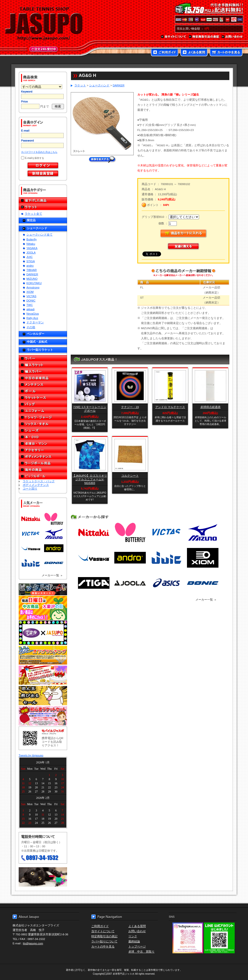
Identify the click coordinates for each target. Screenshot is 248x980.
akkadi (31, 309)
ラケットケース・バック (39, 481)
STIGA (31, 261)
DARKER (32, 274)
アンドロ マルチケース (170, 407)
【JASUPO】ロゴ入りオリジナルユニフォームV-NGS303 (90, 479)
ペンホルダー (36, 334)
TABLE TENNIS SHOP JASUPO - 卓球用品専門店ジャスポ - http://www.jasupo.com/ (44, 24)
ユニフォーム (43, 411)
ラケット (43, 207)
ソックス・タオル (43, 424)
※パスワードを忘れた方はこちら (39, 152)
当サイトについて (174, 37)
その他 (31, 327)
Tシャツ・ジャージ (43, 417)
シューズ (43, 430)
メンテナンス (43, 385)
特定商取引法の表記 (204, 37)
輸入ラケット (43, 365)
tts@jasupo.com (33, 943)
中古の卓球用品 (43, 378)
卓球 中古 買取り (141, 951)
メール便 (43, 877)
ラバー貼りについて (104, 941)
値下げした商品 (43, 200)
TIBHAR (32, 270)
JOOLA (31, 252)
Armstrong (33, 287)
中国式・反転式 (37, 342)
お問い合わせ (232, 37)
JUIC (30, 257)
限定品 (31, 220)
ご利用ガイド (165, 53)
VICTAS (31, 296)
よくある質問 (194, 53)
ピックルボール (43, 476)
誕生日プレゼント (43, 675)
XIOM (30, 292)
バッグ (43, 404)
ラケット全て (33, 214)
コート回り (30, 488)
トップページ (137, 946)
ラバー (43, 358)
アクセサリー (43, 450)
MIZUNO (32, 279)
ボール (43, 391)
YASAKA (32, 248)
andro (30, 265)
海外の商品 (43, 470)
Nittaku (31, 244)
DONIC (31, 300)
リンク (133, 936)
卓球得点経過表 (210, 407)
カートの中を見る (226, 53)
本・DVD (43, 437)
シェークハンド (37, 228)
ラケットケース (43, 398)
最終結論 (134, 941)
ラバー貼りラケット (40, 350)
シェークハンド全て (39, 234)
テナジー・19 (130, 407)
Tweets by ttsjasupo (31, 755)
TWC (30, 305)
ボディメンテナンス (43, 457)
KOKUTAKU (34, 283)
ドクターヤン (35, 322)
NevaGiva (33, 314)
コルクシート (130, 476)
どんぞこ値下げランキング (43, 655)
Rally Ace (32, 318)
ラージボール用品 (43, 463)
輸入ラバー (43, 372)
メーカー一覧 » (52, 575)
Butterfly (32, 239)
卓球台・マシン (43, 444)
